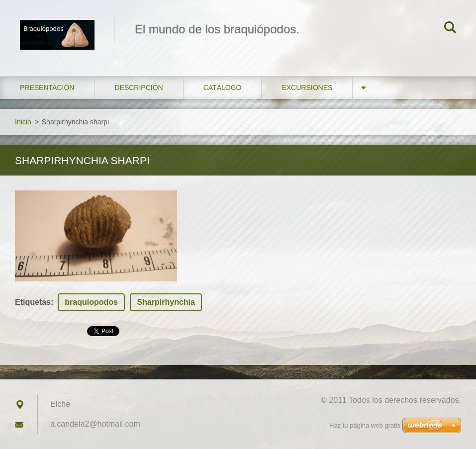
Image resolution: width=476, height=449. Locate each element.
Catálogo (223, 88)
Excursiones (307, 88)
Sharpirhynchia (166, 302)
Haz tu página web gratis (365, 425)
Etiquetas (33, 302)
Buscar (450, 29)
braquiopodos (91, 302)
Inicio (23, 122)
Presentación (47, 88)
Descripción (139, 88)
